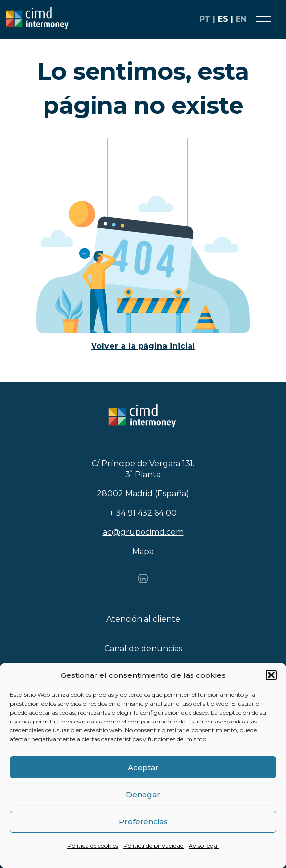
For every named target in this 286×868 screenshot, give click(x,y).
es (223, 19)
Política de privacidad (153, 845)
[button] (271, 675)
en (241, 19)
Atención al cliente (143, 619)
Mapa (143, 552)
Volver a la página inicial (143, 346)
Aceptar (143, 767)
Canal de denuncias (143, 649)
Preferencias (143, 822)
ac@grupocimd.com (143, 532)
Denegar (143, 795)
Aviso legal (204, 845)
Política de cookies (93, 845)
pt (205, 19)
